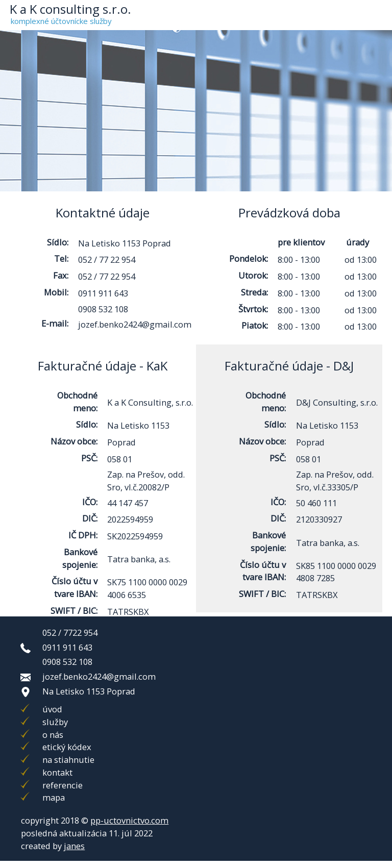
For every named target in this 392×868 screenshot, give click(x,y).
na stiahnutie (68, 760)
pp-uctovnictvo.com (129, 820)
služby (55, 722)
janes (74, 846)
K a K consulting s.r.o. (70, 9)
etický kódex (67, 747)
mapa (54, 797)
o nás (53, 735)
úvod (52, 709)
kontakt (57, 772)
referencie (63, 785)
